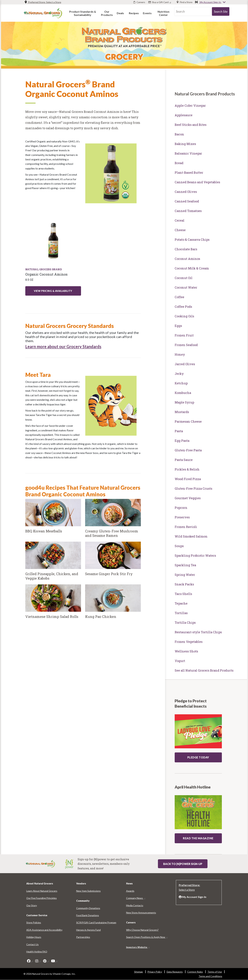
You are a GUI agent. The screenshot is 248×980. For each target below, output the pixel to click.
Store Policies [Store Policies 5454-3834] (34, 922)
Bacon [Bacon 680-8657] (179, 134)
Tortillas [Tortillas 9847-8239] (181, 613)
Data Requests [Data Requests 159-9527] (175, 972)
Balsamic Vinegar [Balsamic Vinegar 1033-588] (188, 153)
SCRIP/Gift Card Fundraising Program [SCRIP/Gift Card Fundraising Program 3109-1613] (96, 922)
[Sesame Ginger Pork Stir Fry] (113, 561)
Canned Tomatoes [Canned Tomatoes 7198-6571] (188, 211)
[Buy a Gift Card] (160, 2)
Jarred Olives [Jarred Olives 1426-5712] (185, 364)
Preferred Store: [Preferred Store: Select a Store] (43, 2)
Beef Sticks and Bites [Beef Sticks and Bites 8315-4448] (191, 125)
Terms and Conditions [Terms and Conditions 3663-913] (210, 976)
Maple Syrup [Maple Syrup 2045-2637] (184, 402)
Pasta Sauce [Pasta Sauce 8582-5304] (184, 460)
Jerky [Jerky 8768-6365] (179, 374)
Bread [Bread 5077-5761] (179, 163)
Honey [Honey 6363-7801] (180, 354)
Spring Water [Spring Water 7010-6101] (185, 575)
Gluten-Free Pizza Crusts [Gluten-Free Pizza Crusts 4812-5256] (193, 488)
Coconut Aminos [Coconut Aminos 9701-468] (187, 259)
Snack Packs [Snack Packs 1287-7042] (184, 584)
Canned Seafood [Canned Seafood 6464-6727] (187, 201)
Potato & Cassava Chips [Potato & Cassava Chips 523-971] (192, 240)
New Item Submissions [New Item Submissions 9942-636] (88, 891)
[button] (83, 13)
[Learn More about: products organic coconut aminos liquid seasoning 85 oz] (53, 241)
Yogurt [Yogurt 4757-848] (180, 661)
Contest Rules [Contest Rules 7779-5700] (195, 972)
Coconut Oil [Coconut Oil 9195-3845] (184, 278)
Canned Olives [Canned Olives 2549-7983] (186, 192)
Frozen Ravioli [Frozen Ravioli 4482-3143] (186, 527)
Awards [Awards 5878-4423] (130, 891)
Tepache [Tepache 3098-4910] (181, 603)
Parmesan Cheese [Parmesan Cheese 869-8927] (188, 421)
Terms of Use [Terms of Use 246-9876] (215, 972)
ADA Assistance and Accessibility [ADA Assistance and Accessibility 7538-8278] (44, 930)
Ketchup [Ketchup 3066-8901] (181, 383)
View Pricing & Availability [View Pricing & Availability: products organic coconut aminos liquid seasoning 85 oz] (53, 291)
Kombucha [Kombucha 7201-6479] (183, 393)
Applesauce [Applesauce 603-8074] (184, 115)
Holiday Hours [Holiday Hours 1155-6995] (34, 937)
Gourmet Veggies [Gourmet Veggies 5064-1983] (188, 498)
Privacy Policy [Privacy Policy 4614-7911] (155, 972)
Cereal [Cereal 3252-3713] (180, 220)
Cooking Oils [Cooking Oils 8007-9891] (184, 316)
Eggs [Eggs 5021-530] (178, 326)
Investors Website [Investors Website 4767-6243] (138, 947)
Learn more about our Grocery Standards (63, 346)
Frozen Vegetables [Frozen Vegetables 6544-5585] (189, 642)
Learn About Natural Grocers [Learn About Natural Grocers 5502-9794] (42, 891)
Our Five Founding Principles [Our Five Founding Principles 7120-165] (42, 898)
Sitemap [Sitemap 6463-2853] (139, 972)
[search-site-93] (221, 11)
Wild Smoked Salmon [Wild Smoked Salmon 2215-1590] (191, 536)
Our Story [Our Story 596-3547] (32, 905)
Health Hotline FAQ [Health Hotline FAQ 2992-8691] (37, 952)
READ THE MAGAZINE (198, 838)
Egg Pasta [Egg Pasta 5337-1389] (182, 441)
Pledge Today (198, 757)
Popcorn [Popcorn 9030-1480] (181, 508)
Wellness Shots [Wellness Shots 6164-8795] (186, 651)
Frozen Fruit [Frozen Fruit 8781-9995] (184, 335)
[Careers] (139, 2)
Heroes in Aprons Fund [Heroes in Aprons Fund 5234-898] (88, 930)
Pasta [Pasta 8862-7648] (179, 431)
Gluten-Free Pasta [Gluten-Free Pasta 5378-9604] (188, 450)
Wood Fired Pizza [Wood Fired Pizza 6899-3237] (188, 479)
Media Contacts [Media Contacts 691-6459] (135, 905)
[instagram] (38, 961)
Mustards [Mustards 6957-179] (182, 412)
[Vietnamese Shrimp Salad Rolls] (53, 603)
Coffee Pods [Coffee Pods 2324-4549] (183, 307)
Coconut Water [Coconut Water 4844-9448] (186, 287)
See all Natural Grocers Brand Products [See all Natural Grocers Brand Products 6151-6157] (204, 670)
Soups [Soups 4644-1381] (179, 546)
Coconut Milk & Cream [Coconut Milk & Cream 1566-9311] (192, 268)
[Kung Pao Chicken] (113, 603)
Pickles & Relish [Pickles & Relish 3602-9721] (187, 469)
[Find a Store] (185, 2)
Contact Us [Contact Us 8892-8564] (32, 944)
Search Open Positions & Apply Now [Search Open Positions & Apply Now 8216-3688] (147, 937)
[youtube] (55, 961)
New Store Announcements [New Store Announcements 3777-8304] (141, 913)
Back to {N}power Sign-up (183, 864)
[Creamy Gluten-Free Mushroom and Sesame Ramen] (113, 520)
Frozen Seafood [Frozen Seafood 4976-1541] (186, 345)
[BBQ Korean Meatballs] (53, 518)
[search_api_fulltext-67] (193, 11)
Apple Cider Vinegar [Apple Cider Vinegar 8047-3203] (190, 105)
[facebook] (30, 961)
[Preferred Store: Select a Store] (199, 887)
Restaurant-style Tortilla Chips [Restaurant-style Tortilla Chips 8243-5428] (198, 632)
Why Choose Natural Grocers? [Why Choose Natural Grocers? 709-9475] (142, 930)
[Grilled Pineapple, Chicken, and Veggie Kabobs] (53, 563)
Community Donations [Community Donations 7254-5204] (88, 908)
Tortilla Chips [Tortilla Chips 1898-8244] (185, 623)
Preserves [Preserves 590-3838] (182, 517)
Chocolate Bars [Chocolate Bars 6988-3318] (186, 249)
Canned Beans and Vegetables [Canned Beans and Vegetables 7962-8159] (197, 182)
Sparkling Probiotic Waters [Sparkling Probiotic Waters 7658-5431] (195, 555)
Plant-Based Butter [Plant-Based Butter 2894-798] (189, 173)
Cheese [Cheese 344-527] (180, 230)
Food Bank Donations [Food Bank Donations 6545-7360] (88, 915)
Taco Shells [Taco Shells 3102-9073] (183, 594)
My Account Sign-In (210, 2)
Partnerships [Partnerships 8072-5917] (83, 937)
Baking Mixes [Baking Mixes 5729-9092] (185, 144)
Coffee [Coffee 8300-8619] (179, 297)
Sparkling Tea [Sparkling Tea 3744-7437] (185, 565)
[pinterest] (46, 961)
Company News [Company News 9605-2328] (136, 898)
